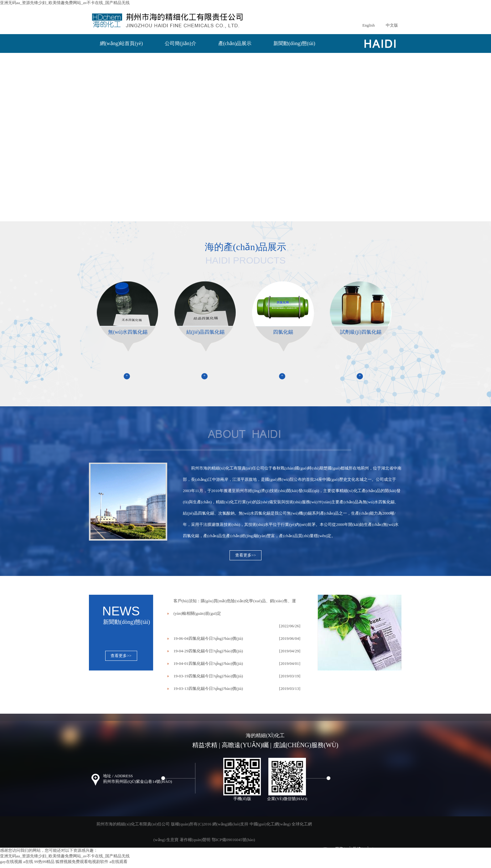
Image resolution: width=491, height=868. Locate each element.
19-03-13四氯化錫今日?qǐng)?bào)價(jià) (208, 688)
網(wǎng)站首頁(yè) (121, 43)
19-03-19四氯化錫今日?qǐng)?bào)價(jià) (208, 676)
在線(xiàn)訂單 (116, 57)
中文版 (392, 25)
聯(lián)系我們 (169, 57)
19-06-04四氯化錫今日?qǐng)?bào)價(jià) (208, 638)
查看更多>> (246, 555)
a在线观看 (119, 862)
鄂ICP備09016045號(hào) (233, 840)
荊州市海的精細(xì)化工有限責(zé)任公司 (228, 468)
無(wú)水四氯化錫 (379, 502)
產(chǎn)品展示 (235, 43)
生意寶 (172, 840)
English (369, 25)
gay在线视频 (11, 862)
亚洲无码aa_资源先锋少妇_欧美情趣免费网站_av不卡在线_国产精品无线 (65, 3)
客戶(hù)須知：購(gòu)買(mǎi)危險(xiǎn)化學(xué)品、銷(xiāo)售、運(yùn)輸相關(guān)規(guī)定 (235, 607)
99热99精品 (44, 862)
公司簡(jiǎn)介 (181, 43)
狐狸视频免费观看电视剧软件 (82, 862)
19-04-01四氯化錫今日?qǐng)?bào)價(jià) (208, 663)
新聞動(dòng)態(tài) (294, 43)
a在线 (28, 862)
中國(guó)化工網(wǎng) (270, 824)
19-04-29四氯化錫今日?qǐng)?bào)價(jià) (208, 651)
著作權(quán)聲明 (195, 840)
